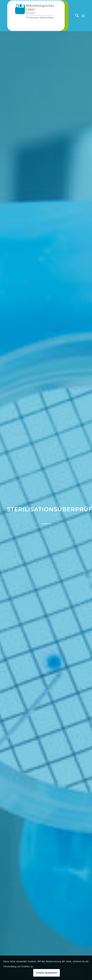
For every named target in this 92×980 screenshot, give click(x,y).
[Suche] (75, 16)
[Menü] (83, 16)
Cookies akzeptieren (47, 973)
